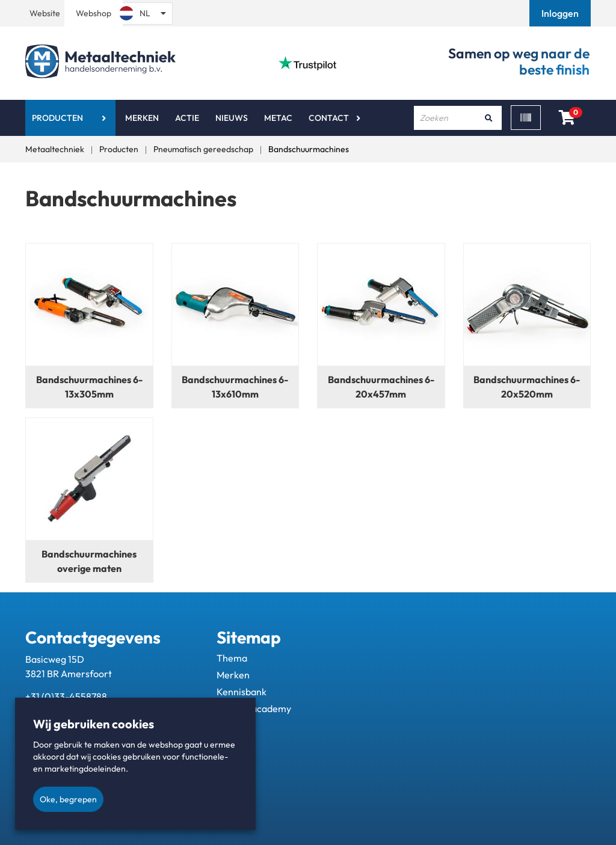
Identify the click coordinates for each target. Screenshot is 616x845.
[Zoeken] (488, 118)
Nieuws (232, 118)
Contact (329, 118)
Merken (142, 118)
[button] (561, 13)
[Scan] (526, 118)
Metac (278, 118)
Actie (187, 118)
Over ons (236, 725)
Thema (232, 658)
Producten (57, 118)
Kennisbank (242, 692)
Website (45, 13)
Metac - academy (254, 708)
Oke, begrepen (68, 799)
